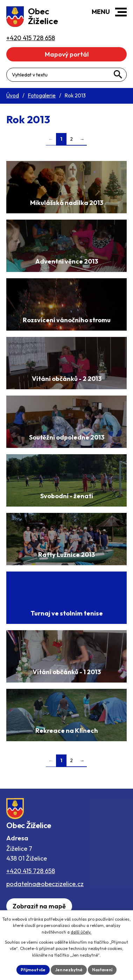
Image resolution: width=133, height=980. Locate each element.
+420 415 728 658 (31, 871)
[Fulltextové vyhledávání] (66, 75)
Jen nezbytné (69, 970)
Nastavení (102, 970)
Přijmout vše (33, 970)
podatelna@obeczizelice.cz (45, 884)
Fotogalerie (42, 95)
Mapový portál (67, 54)
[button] (121, 12)
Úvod (13, 95)
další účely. (81, 932)
